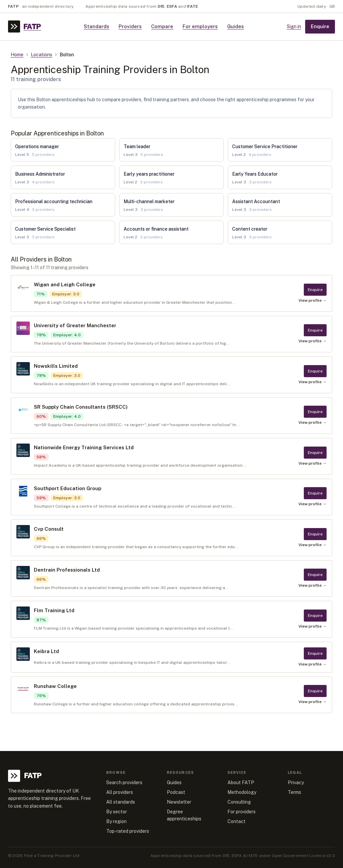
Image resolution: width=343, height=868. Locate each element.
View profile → (313, 300)
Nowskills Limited (56, 366)
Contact (236, 821)
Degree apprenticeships (184, 815)
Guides (235, 26)
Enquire (320, 26)
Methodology (242, 792)
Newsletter (179, 802)
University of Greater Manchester (75, 325)
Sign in (294, 26)
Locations (42, 55)
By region (116, 821)
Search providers (124, 783)
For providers (242, 812)
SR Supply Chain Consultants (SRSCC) (81, 407)
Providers (130, 26)
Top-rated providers (128, 831)
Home (17, 55)
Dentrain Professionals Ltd (67, 570)
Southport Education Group (67, 488)
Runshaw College (55, 686)
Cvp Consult (49, 529)
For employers (200, 26)
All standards (121, 802)
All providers (120, 792)
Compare (162, 26)
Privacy (296, 783)
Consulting (239, 802)
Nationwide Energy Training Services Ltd (84, 447)
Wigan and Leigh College (65, 284)
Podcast (176, 792)
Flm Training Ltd (54, 610)
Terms (294, 792)
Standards (96, 26)
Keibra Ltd (46, 651)
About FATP (241, 783)
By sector (117, 812)
